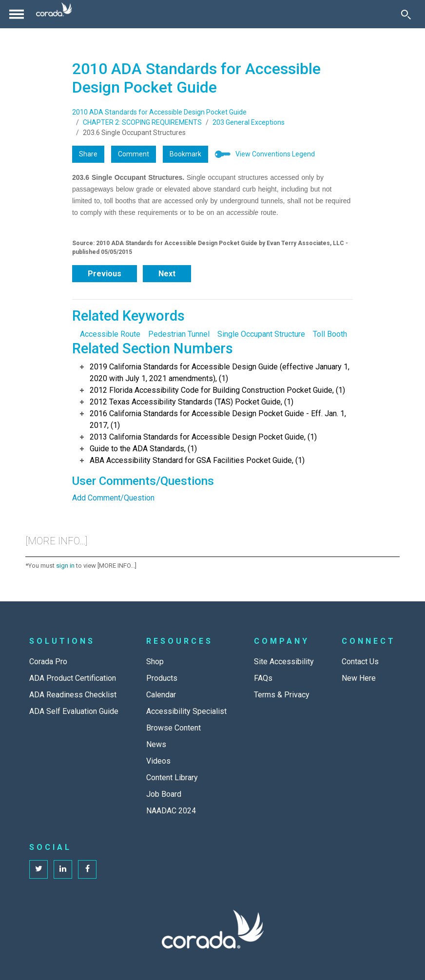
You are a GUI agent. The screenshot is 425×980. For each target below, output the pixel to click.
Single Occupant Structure (261, 334)
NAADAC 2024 (171, 811)
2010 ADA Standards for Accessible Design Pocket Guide (159, 112)
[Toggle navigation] (17, 14)
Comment (134, 154)
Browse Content (174, 728)
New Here (359, 678)
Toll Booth (330, 334)
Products (162, 678)
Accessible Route (110, 334)
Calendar (161, 695)
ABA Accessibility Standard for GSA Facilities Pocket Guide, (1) (197, 460)
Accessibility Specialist (186, 711)
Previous (105, 274)
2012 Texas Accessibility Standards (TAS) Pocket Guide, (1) (192, 402)
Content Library (172, 778)
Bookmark (185, 154)
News (156, 744)
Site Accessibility (284, 662)
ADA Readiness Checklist (73, 695)
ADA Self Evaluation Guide (74, 711)
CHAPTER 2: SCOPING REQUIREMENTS (142, 122)
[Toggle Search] (406, 14)
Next (167, 274)
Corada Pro (48, 662)
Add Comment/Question (113, 498)
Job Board (164, 794)
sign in (65, 566)
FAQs (263, 678)
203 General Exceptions (249, 122)
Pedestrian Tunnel (179, 334)
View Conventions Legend (275, 154)
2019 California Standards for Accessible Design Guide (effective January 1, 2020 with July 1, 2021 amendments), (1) (220, 373)
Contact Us (360, 662)
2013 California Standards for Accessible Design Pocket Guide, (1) (203, 437)
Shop (155, 662)
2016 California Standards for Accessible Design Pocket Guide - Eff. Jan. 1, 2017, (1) (218, 419)
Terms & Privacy (282, 695)
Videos (158, 761)
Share (88, 154)
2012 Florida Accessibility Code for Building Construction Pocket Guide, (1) (217, 390)
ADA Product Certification (73, 678)
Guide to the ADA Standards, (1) (143, 449)
